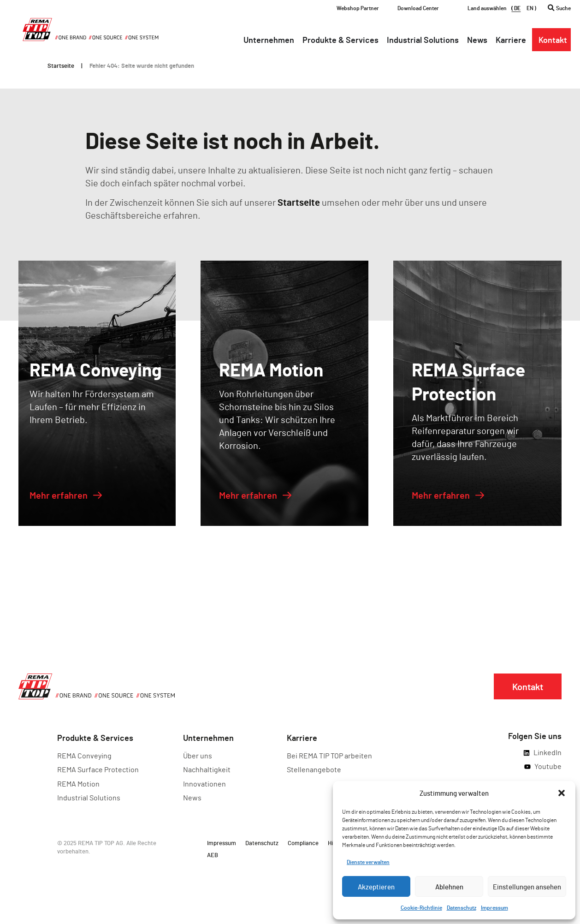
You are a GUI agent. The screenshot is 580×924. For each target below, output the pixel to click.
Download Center (418, 8)
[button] (562, 793)
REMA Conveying (84, 755)
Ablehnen (449, 887)
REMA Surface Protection (98, 769)
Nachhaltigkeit (207, 769)
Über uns (198, 755)
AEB (213, 855)
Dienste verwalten (368, 862)
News (192, 797)
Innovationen (204, 784)
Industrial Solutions (89, 797)
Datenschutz (462, 907)
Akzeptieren (376, 887)
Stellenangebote (314, 769)
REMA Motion (78, 784)
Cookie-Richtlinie (421, 907)
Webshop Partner (358, 8)
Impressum (494, 907)
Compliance (303, 843)
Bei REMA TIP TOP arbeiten (329, 755)
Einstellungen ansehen (527, 887)
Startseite (61, 66)
